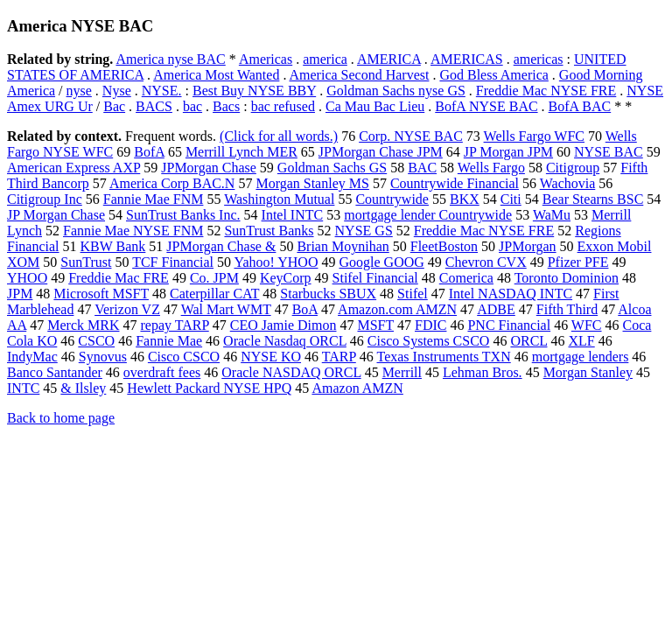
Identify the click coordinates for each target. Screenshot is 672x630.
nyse (79, 91)
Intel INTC (293, 215)
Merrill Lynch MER (241, 152)
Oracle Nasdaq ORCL (285, 341)
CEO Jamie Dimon (283, 325)
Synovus (103, 357)
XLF (581, 341)
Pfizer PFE (578, 262)
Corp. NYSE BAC (411, 136)
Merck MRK (83, 325)
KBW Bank (113, 246)
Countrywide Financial (455, 183)
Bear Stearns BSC (593, 199)
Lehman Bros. (483, 372)
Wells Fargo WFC (534, 136)
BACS (154, 106)
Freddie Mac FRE (119, 278)
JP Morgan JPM (508, 152)
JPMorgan (528, 246)
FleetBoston (444, 246)
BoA (305, 309)
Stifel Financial (375, 278)
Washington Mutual (279, 199)
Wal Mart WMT (226, 309)
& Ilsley (83, 388)
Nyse (117, 91)
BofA (149, 152)
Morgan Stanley (588, 372)
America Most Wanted (216, 75)
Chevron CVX (486, 262)
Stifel (413, 294)
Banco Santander (55, 372)
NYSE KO (271, 357)
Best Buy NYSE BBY (254, 91)
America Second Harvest (360, 75)
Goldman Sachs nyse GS (396, 91)
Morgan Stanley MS (312, 183)
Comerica (466, 278)
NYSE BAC (609, 152)
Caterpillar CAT (214, 294)
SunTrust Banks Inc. (183, 215)
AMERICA (389, 59)
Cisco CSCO (184, 357)
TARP (339, 357)
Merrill (402, 372)
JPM (20, 294)
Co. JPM (214, 278)
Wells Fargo (491, 168)
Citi (511, 199)
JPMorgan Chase (209, 168)
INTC (23, 388)
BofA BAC (580, 106)
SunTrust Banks (269, 231)
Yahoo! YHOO (276, 262)
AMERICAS (467, 59)
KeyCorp (286, 278)
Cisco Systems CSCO (429, 341)
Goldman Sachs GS (332, 168)
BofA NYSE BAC (486, 106)
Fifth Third (567, 309)
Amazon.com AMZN (397, 309)
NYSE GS (364, 231)
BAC (422, 168)
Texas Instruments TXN (444, 357)
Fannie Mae (169, 341)
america (325, 59)
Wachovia (568, 183)
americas (539, 59)
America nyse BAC (170, 59)
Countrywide (392, 199)
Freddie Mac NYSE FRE (546, 91)
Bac (114, 106)
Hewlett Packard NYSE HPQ (209, 388)
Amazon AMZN (357, 388)
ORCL (528, 341)
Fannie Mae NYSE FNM (133, 231)
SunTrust (86, 262)
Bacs (226, 106)
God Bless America (493, 75)
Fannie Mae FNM (154, 199)
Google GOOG (381, 262)
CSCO (96, 341)
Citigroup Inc (45, 199)
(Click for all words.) (279, 136)
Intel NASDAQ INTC (511, 294)
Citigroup (573, 168)
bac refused (283, 106)
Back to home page (61, 418)
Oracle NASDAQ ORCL (291, 372)
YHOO (27, 278)
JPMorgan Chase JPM (381, 152)
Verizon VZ (127, 309)
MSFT (375, 325)
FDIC (430, 325)
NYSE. (162, 91)
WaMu (552, 215)
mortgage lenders (581, 357)
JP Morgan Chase (56, 215)
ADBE (496, 309)
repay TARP (174, 325)
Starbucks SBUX (328, 294)
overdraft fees (162, 372)
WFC (587, 325)
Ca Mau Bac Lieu (375, 106)
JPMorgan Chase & (221, 246)
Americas (266, 59)
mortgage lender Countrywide (428, 215)
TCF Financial (173, 262)
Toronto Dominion (567, 278)
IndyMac (32, 357)
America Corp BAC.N (172, 183)
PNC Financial (509, 325)
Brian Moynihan (343, 246)
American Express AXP (73, 168)
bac (192, 106)
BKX (465, 199)
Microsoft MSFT (101, 294)
